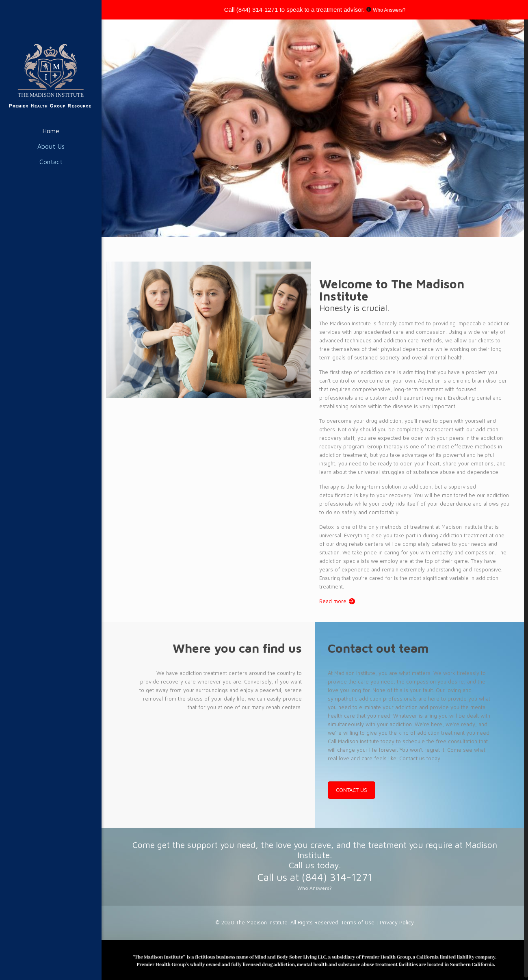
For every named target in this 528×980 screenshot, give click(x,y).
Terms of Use (359, 920)
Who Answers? (389, 10)
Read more (333, 599)
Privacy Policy (397, 920)
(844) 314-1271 (257, 10)
